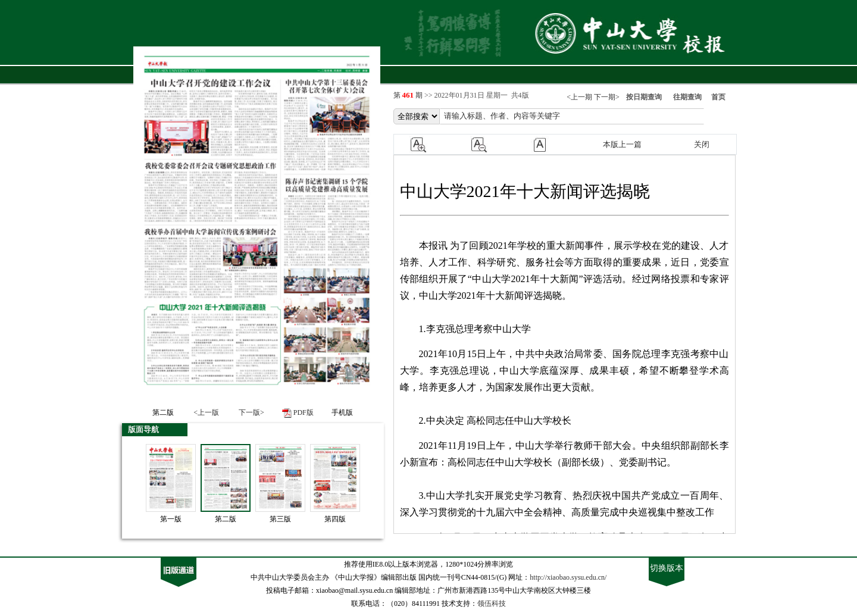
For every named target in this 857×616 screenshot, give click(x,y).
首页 (718, 97)
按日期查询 (644, 97)
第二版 (226, 519)
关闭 (702, 144)
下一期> (607, 97)
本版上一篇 (622, 144)
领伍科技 (492, 604)
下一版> (251, 412)
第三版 (280, 519)
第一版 (171, 519)
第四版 (335, 519)
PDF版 (304, 412)
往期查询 (687, 97)
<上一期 (579, 97)
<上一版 (206, 412)
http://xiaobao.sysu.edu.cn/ (568, 577)
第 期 (409, 95)
